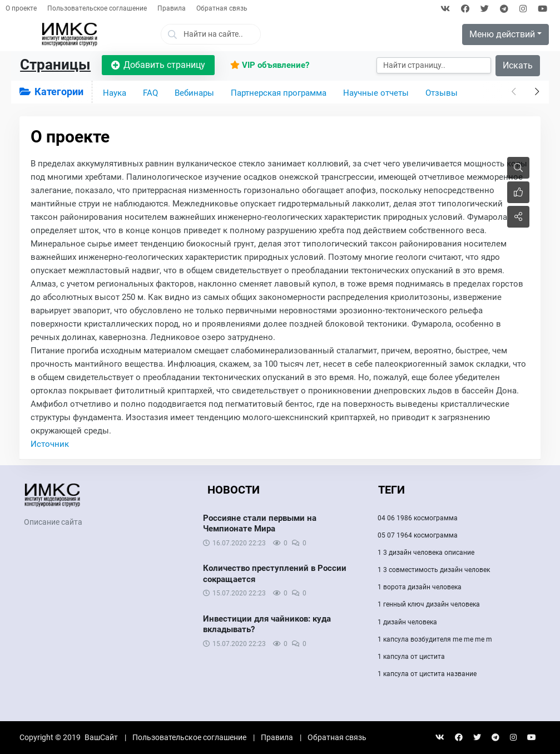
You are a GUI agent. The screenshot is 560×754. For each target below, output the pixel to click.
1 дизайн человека (407, 622)
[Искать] (434, 65)
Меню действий (502, 34)
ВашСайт (101, 737)
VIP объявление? (270, 65)
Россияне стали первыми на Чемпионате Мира (260, 524)
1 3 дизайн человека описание (426, 553)
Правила (172, 8)
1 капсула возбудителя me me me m (435, 639)
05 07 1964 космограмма (418, 535)
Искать (518, 65)
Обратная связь (222, 8)
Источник (50, 444)
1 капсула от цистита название (427, 674)
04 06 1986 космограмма (418, 518)
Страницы (55, 65)
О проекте (21, 8)
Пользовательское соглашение (97, 8)
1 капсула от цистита (411, 657)
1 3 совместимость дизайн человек (434, 570)
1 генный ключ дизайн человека (429, 604)
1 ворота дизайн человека (420, 587)
